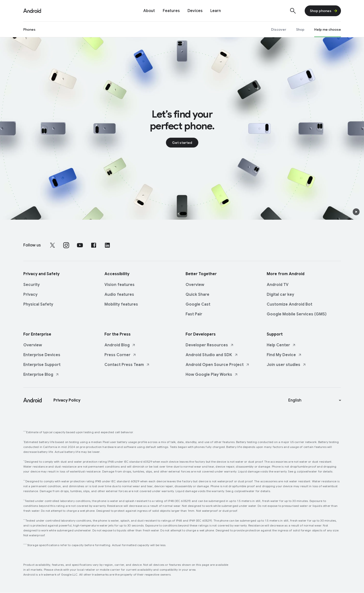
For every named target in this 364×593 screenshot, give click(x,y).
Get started (182, 143)
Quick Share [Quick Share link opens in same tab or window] (197, 295)
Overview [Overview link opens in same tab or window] (195, 285)
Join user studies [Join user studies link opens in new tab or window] (286, 365)
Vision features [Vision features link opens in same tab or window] (119, 285)
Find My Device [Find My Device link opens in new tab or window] (284, 355)
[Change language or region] (315, 400)
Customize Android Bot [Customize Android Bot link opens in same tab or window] (289, 304)
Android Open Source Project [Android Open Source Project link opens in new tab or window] (218, 365)
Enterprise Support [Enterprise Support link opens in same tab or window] (42, 365)
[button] (356, 212)
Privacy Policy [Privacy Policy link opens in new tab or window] (67, 400)
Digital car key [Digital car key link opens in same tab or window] (280, 295)
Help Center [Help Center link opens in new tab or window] (281, 345)
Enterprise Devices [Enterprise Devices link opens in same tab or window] (42, 355)
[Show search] (293, 11)
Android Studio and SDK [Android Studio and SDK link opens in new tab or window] (212, 355)
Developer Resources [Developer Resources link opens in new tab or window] (210, 345)
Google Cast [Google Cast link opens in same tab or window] (198, 304)
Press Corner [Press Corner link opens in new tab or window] (120, 355)
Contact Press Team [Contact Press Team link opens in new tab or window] (127, 365)
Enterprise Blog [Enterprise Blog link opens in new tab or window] (41, 375)
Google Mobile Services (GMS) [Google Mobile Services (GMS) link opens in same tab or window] (297, 314)
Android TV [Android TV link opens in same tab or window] (278, 285)
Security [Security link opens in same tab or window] (31, 285)
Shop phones (324, 11)
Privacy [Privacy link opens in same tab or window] (30, 295)
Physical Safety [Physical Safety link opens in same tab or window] (38, 304)
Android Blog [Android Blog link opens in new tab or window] (120, 345)
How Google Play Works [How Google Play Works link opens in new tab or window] (212, 375)
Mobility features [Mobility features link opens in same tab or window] (121, 304)
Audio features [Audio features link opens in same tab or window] (119, 295)
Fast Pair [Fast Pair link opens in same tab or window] (194, 314)
